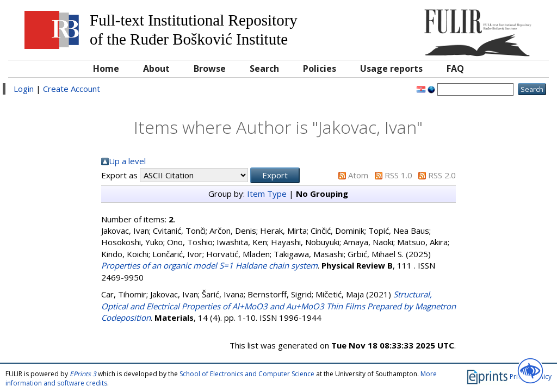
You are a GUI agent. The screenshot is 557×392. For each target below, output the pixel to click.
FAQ (455, 69)
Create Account (72, 89)
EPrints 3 (83, 374)
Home (106, 69)
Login (24, 89)
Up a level (127, 161)
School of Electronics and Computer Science (247, 374)
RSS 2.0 (442, 175)
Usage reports (391, 69)
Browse (210, 69)
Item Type (267, 194)
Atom (358, 175)
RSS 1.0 (398, 175)
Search (264, 69)
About (156, 69)
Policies (320, 69)
